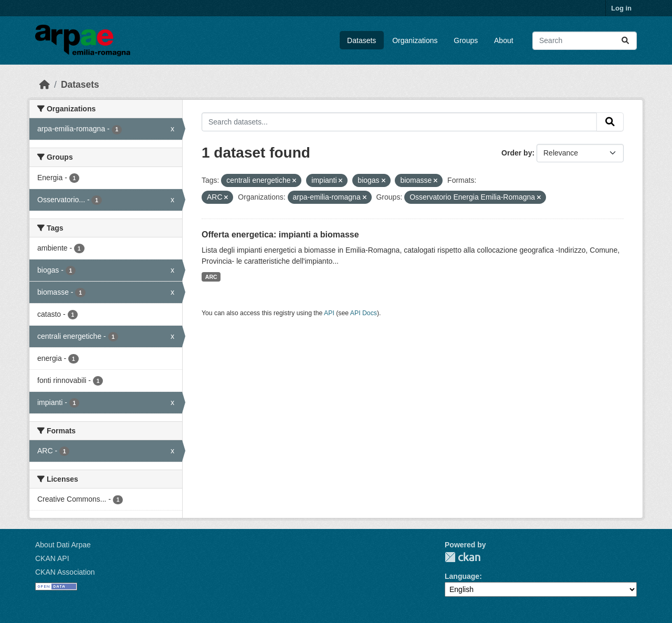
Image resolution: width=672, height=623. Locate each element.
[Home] (45, 85)
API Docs (364, 313)
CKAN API (52, 558)
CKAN (463, 557)
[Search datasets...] (585, 41)
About (504, 40)
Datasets (361, 40)
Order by (517, 153)
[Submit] (625, 41)
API (329, 313)
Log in (621, 8)
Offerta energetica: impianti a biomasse (280, 235)
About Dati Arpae (63, 545)
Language (462, 576)
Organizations (415, 40)
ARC (211, 277)
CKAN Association (65, 572)
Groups (466, 40)
